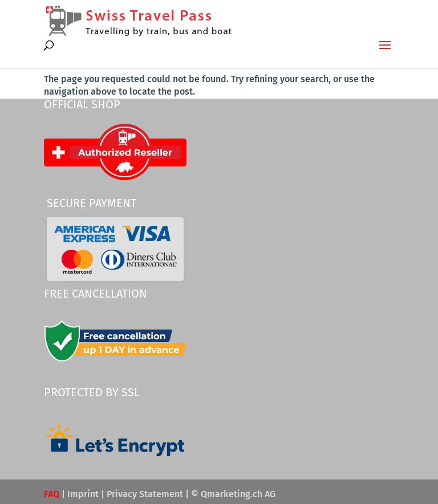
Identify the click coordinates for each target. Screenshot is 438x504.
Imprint (83, 494)
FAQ (52, 494)
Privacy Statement (145, 494)
